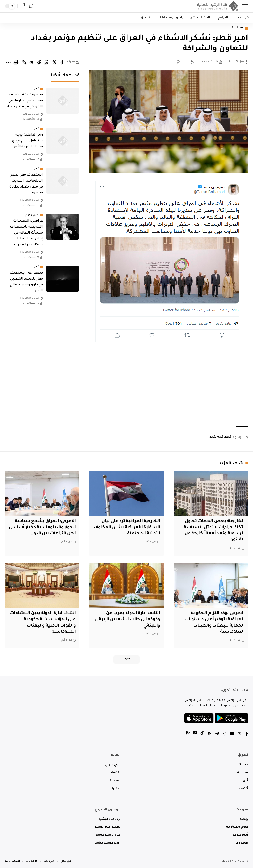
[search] (31, 6)
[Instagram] (224, 735)
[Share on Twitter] (54, 62)
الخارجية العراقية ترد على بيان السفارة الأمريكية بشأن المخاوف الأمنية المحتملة (127, 528)
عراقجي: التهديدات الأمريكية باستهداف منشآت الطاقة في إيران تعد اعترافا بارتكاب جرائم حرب (26, 233)
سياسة (237, 28)
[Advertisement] (169, 384)
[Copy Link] (24, 62)
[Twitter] (240, 735)
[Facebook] (247, 735)
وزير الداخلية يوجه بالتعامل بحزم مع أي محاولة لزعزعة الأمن (27, 141)
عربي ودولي (32, 215)
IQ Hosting (241, 861)
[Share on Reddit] (39, 62)
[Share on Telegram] (31, 62)
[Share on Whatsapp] (47, 62)
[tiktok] (202, 735)
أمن (36, 89)
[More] (8, 62)
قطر (228, 437)
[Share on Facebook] (62, 62)
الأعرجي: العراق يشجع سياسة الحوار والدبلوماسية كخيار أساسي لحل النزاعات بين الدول (42, 528)
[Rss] (210, 735)
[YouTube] (232, 735)
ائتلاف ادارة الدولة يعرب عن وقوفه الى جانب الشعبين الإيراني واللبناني (127, 620)
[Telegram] (217, 735)
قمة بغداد (216, 437)
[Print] (16, 62)
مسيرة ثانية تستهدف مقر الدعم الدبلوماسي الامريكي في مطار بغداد (25, 101)
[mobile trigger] (244, 6)
